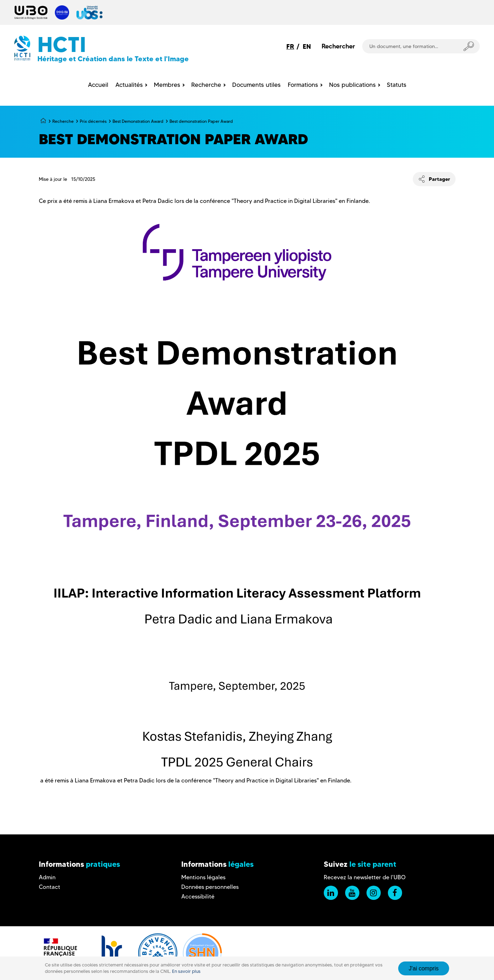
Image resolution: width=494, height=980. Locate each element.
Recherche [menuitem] (206, 85)
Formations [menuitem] (303, 85)
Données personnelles (210, 887)
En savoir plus (186, 971)
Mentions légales (203, 877)
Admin (47, 877)
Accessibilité (198, 897)
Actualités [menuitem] (129, 85)
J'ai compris (424, 968)
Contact (50, 887)
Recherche (63, 121)
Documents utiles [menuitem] (256, 85)
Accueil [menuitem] (98, 85)
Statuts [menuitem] (397, 85)
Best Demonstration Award (138, 121)
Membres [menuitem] (167, 85)
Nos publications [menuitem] (352, 85)
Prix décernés (93, 121)
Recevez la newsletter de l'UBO (365, 877)
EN (307, 46)
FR (290, 46)
